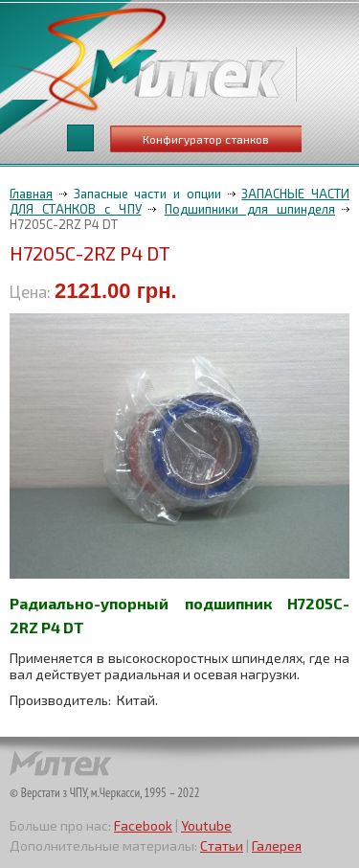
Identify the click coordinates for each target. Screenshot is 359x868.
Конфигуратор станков (206, 139)
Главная (31, 194)
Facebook (143, 825)
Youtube (206, 825)
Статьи (222, 845)
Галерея (277, 845)
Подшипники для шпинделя (250, 209)
